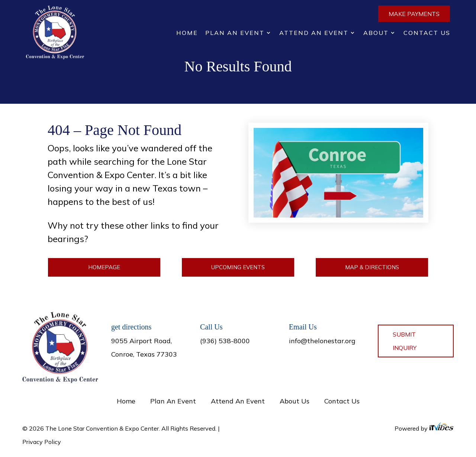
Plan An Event (235, 33)
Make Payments (414, 14)
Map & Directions (372, 267)
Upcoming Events (238, 267)
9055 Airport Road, (141, 341)
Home (187, 33)
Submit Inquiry (405, 341)
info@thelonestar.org (322, 341)
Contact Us (427, 33)
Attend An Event (314, 33)
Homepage (104, 267)
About (376, 33)
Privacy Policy (42, 442)
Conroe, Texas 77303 (144, 354)
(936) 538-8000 (225, 341)
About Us (295, 401)
